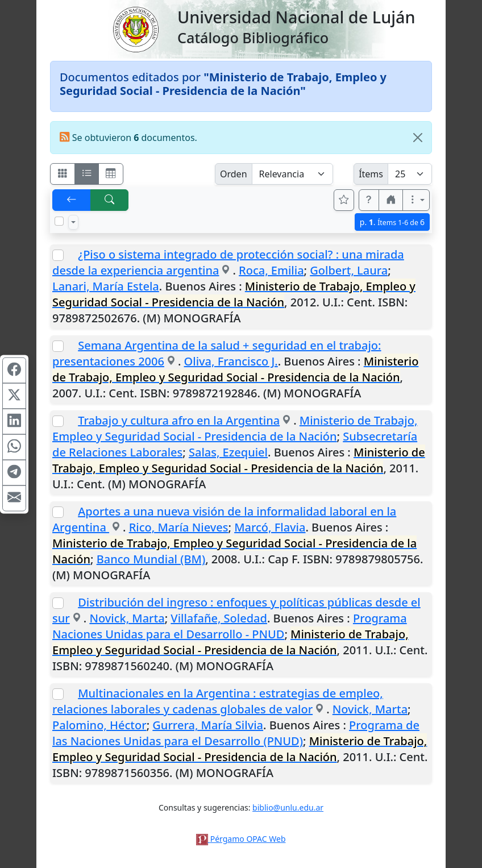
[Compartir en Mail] (14, 498)
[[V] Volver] (72, 200)
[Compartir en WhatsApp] (14, 447)
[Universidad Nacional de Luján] (135, 28)
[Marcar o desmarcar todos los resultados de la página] (59, 221)
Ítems (371, 174)
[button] (369, 200)
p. (392, 222)
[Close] (418, 138)
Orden (234, 174)
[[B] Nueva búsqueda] (110, 200)
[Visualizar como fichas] (63, 174)
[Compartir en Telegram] (14, 472)
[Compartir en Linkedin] (14, 421)
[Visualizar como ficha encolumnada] (87, 174)
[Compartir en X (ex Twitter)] (14, 396)
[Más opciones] (416, 200)
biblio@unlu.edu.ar (288, 807)
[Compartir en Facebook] (14, 370)
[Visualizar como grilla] (111, 174)
